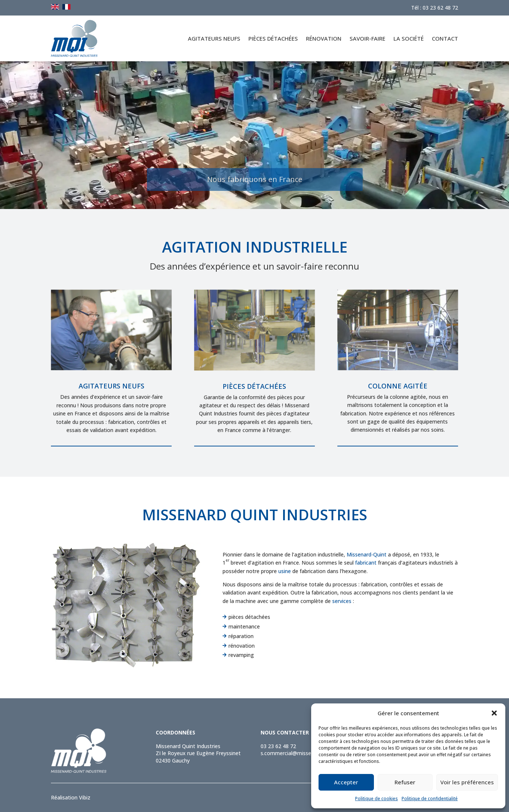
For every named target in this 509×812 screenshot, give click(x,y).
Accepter (346, 782)
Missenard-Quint (367, 554)
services (342, 601)
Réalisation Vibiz (71, 797)
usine (285, 571)
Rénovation (324, 38)
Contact (445, 38)
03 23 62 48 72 (278, 746)
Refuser (405, 782)
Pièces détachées (273, 38)
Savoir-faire (367, 38)
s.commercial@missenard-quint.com (304, 753)
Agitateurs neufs (214, 38)
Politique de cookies (376, 799)
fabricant (366, 563)
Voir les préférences (467, 782)
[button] (494, 713)
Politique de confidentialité (430, 799)
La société (409, 38)
